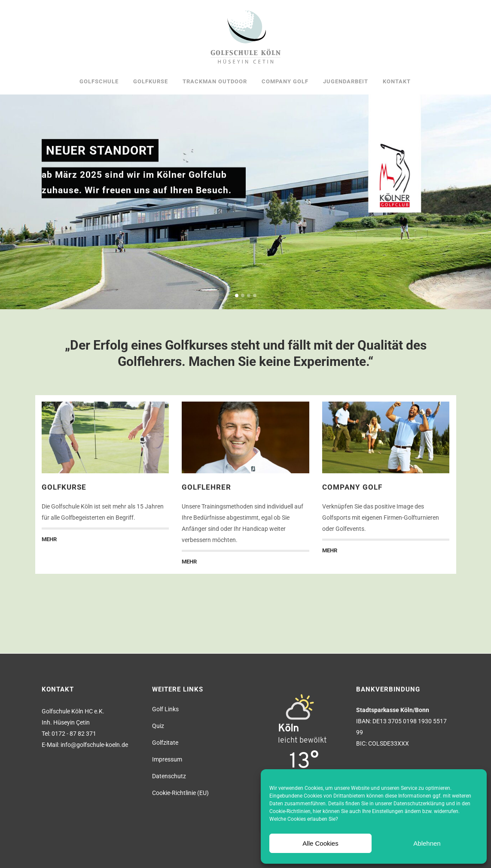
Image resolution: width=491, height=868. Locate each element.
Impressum (167, 759)
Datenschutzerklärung (419, 804)
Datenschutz (169, 776)
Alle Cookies (320, 843)
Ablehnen (427, 843)
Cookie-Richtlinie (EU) (180, 793)
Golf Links (165, 709)
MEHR (49, 539)
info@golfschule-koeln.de (94, 745)
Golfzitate (165, 743)
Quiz (158, 726)
